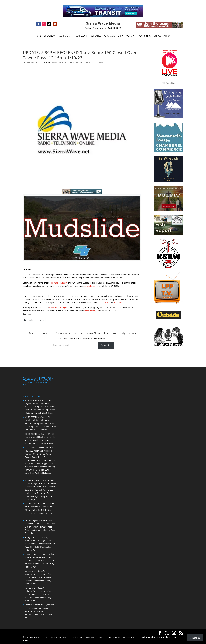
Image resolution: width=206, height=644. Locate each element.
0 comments (100, 62)
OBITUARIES (96, 36)
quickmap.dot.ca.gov (58, 283)
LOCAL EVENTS (81, 36)
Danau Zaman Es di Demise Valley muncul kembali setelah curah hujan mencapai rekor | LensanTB (40, 557)
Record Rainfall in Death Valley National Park (39, 614)
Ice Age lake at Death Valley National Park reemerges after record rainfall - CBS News (38, 591)
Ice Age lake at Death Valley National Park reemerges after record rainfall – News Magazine (39, 540)
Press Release (31, 62)
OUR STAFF (131, 36)
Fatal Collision (47, 443)
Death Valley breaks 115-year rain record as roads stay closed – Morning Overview (39, 608)
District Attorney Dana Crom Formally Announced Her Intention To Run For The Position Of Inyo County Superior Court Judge (40, 493)
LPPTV (121, 36)
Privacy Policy (148, 637)
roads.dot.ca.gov (91, 286)
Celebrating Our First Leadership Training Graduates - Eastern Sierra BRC (40, 524)
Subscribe (106, 345)
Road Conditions (77, 62)
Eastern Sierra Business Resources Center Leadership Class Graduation (40, 530)
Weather (89, 62)
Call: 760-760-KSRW (162, 36)
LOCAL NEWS (50, 36)
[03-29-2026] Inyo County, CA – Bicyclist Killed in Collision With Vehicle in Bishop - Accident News (39, 420)
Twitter (107, 302)
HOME (38, 36)
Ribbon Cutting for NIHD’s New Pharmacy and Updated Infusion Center (39, 513)
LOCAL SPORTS (65, 36)
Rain (67, 62)
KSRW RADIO (109, 36)
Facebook (118, 302)
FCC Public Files (168, 83)
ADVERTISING (145, 36)
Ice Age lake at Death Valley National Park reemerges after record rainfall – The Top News (38, 574)
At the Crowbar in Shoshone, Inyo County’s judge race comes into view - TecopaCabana (40, 484)
